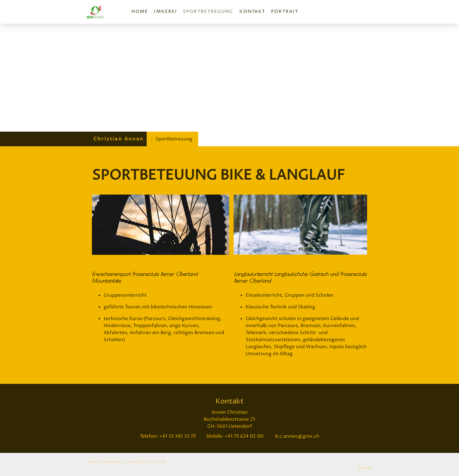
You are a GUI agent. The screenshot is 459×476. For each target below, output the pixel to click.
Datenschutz (113, 462)
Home (140, 12)
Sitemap (160, 462)
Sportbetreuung (208, 12)
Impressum (94, 462)
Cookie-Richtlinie (138, 462)
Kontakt (252, 12)
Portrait (285, 12)
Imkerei (166, 12)
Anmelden (365, 467)
